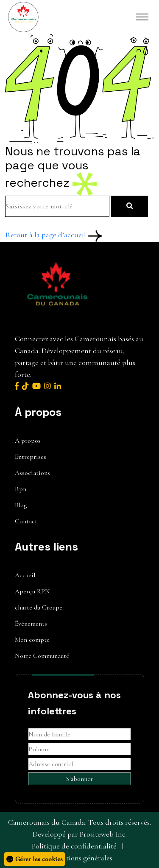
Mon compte (32, 640)
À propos (28, 441)
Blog (21, 505)
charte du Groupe (39, 607)
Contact (26, 521)
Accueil (25, 575)
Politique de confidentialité (74, 846)
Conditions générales (79, 858)
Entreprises (31, 457)
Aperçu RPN (32, 591)
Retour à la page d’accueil (54, 235)
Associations (32, 473)
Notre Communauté (42, 656)
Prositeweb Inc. (103, 834)
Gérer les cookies (35, 859)
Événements (31, 624)
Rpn (21, 489)
